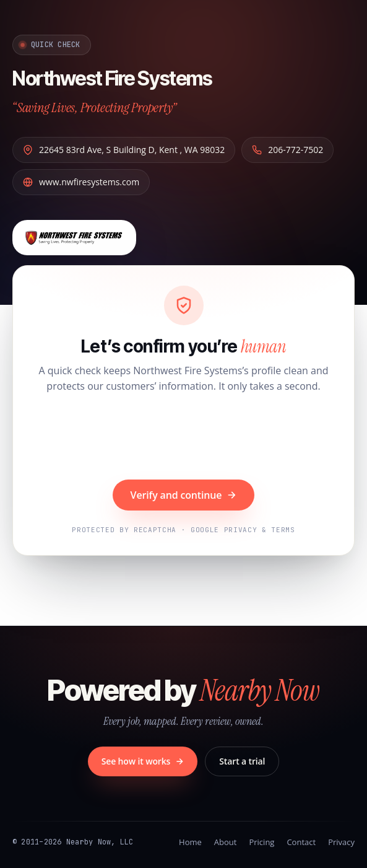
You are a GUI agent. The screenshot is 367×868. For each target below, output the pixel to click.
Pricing (261, 842)
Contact (301, 842)
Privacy (341, 842)
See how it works (143, 761)
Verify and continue (184, 495)
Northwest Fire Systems (112, 78)
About (226, 842)
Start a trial (242, 761)
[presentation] (184, 438)
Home (190, 842)
